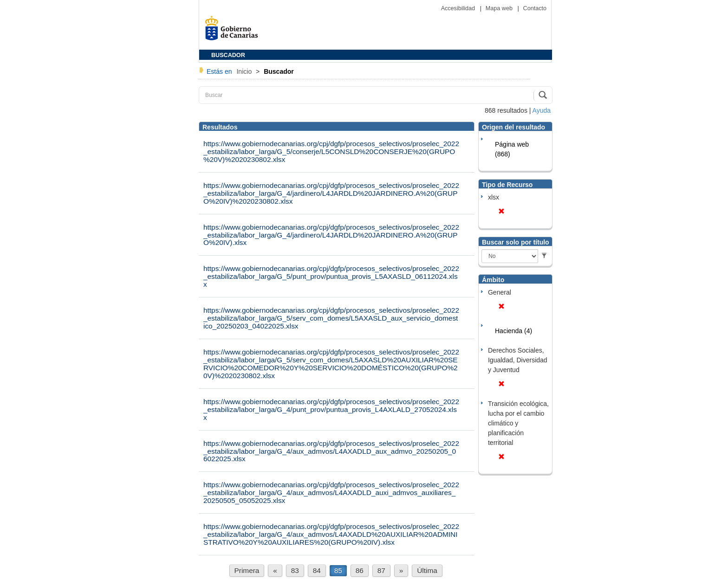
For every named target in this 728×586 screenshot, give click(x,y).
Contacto (535, 8)
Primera (247, 570)
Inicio (245, 71)
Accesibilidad (459, 8)
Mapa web (500, 8)
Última (427, 570)
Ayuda (542, 110)
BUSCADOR (228, 55)
